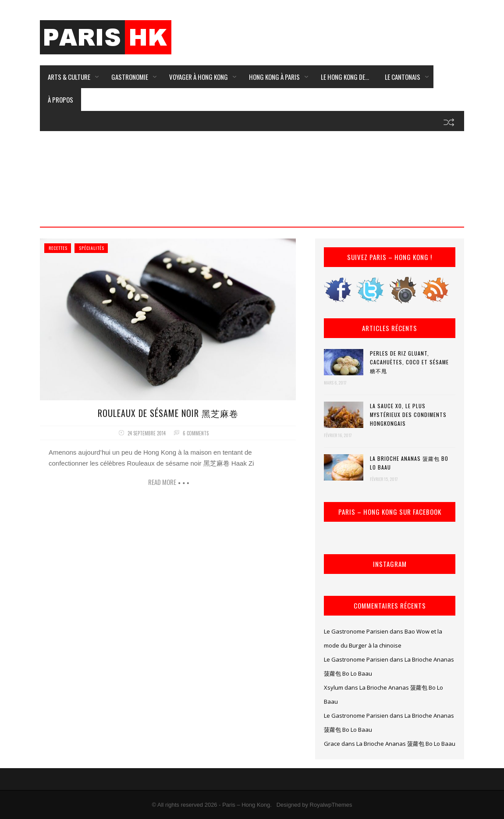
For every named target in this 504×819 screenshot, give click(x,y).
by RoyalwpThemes (327, 805)
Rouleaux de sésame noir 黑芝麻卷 (168, 413)
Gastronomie (130, 77)
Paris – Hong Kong (246, 805)
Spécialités (92, 248)
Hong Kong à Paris (274, 77)
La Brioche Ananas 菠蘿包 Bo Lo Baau (409, 463)
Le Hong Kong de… (345, 77)
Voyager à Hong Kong (199, 77)
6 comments (196, 433)
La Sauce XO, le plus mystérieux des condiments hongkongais (408, 415)
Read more (162, 482)
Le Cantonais (403, 77)
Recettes (58, 248)
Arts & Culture (69, 77)
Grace (332, 744)
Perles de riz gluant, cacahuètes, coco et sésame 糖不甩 (409, 362)
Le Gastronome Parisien (356, 631)
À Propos (60, 100)
